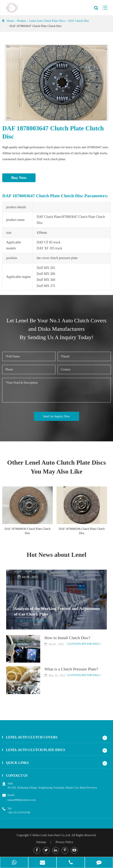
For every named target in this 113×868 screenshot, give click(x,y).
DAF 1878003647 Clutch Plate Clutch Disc (36, 26)
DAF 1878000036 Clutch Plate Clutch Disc (27, 531)
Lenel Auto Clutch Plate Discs (47, 21)
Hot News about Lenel (56, 555)
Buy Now (19, 178)
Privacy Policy (64, 842)
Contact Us (17, 776)
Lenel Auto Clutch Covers (32, 737)
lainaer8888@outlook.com (21, 800)
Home (10, 21)
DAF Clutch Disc (79, 21)
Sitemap (41, 842)
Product (22, 21)
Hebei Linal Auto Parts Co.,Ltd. (52, 835)
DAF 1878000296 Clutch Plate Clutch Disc (82, 531)
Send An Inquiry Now (56, 416)
